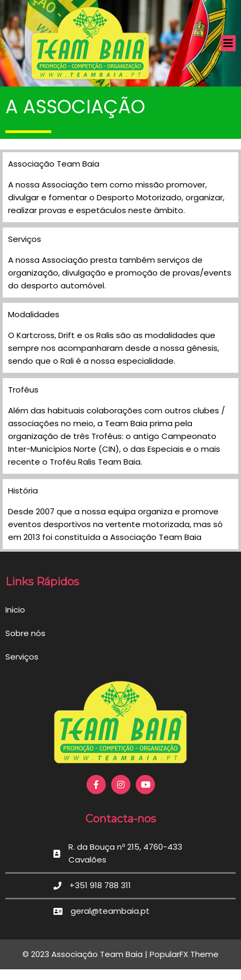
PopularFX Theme (184, 954)
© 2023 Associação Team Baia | (86, 954)
